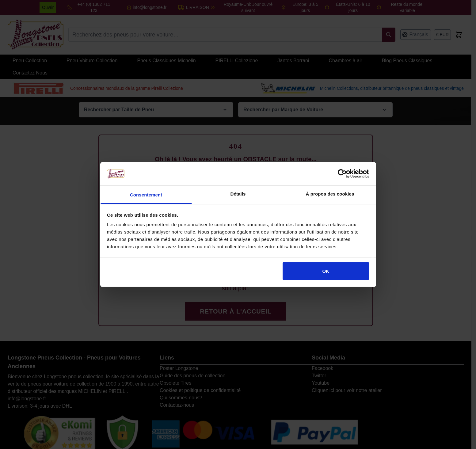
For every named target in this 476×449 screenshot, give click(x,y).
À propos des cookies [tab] (330, 194)
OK (326, 271)
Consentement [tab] (146, 195)
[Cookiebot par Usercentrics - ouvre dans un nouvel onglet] (342, 173)
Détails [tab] (238, 194)
